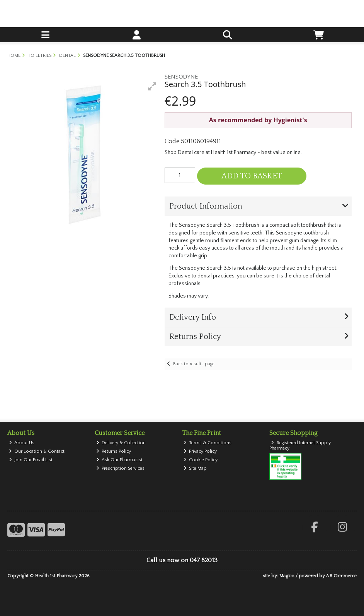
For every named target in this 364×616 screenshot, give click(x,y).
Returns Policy (114, 451)
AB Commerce (341, 576)
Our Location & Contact (37, 451)
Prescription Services (121, 468)
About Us (22, 443)
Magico (287, 576)
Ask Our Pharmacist (120, 460)
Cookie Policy (201, 460)
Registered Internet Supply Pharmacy (300, 446)
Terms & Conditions (208, 443)
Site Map (195, 468)
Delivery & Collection (121, 443)
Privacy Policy (200, 451)
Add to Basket (252, 176)
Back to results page (194, 364)
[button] (152, 86)
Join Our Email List (31, 460)
